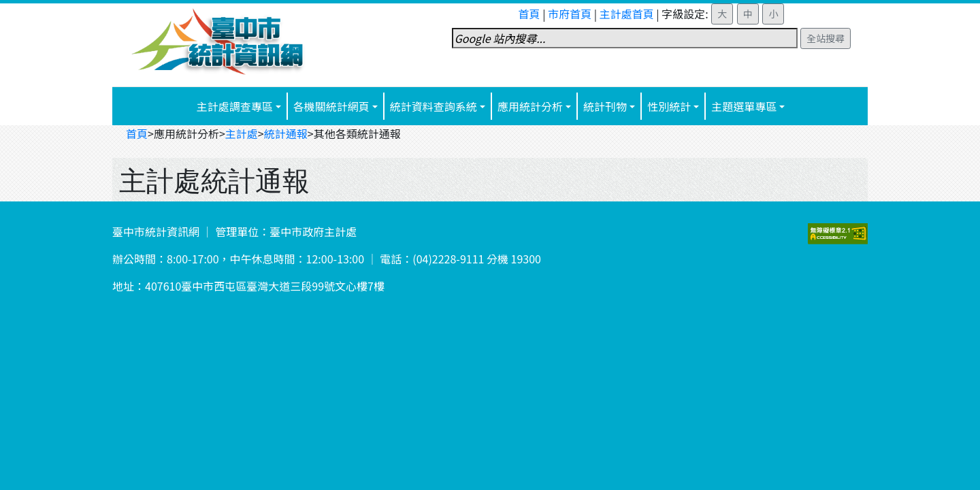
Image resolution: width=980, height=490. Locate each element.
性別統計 (669, 106)
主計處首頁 (627, 14)
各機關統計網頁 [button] (331, 106)
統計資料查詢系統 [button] (434, 106)
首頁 (529, 14)
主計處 (242, 133)
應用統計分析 (530, 106)
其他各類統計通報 (357, 133)
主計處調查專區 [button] (235, 106)
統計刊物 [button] (605, 106)
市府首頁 (570, 14)
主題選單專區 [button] (744, 106)
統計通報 (286, 133)
